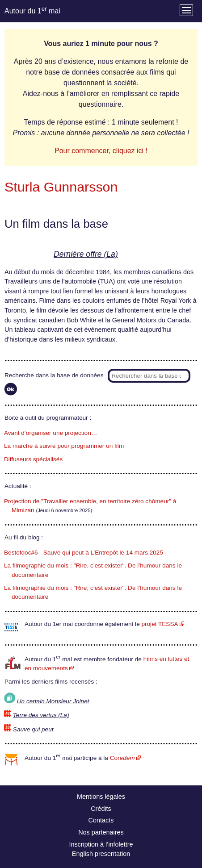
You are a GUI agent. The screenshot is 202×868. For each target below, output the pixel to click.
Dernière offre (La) (86, 254)
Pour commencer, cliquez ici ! (101, 151)
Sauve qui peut (33, 729)
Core (122, 758)
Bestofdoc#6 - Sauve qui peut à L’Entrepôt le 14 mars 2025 (84, 553)
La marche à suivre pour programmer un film (64, 446)
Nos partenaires (101, 832)
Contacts (101, 820)
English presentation (101, 854)
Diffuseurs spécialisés (33, 459)
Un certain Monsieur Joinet (53, 701)
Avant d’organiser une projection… (50, 433)
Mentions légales (101, 797)
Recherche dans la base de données (54, 375)
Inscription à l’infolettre (101, 844)
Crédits (101, 809)
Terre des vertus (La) (41, 715)
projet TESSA (160, 624)
